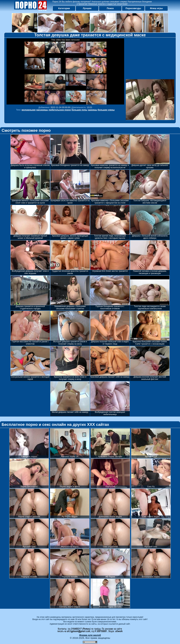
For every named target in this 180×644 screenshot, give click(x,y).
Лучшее (87, 8)
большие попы (79, 110)
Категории (64, 8)
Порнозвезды (133, 8)
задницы (93, 110)
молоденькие (29, 110)
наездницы (42, 110)
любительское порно (60, 110)
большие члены (106, 110)
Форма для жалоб (90, 635)
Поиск (110, 8)
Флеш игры (156, 8)
